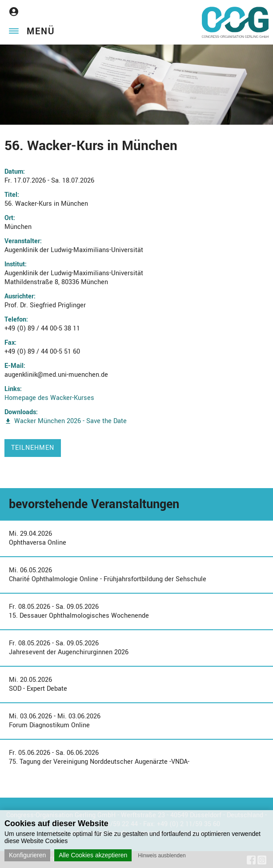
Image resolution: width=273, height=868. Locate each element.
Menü (41, 31)
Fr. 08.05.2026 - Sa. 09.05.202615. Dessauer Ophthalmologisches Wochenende (79, 611)
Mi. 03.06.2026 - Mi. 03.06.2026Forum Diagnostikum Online (55, 721)
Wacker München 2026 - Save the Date (70, 421)
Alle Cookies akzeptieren (93, 855)
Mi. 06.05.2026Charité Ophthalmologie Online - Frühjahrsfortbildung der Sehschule (108, 575)
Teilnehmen (33, 448)
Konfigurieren (27, 855)
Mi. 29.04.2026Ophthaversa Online (38, 538)
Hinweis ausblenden (162, 856)
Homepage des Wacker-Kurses (49, 398)
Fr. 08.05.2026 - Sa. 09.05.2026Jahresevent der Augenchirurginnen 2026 (69, 648)
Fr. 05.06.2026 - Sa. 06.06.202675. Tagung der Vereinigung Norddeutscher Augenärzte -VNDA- (99, 757)
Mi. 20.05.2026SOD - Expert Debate (38, 684)
